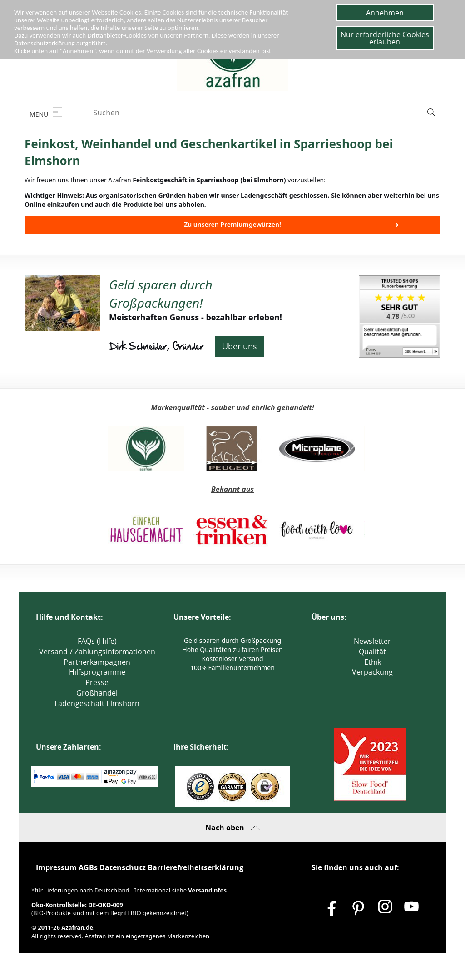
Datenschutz (123, 867)
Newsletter (372, 641)
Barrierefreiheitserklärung (195, 867)
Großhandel (97, 693)
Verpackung (372, 672)
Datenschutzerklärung (47, 43)
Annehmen (385, 13)
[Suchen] (265, 113)
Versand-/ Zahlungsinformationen (97, 652)
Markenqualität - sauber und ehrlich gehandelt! (232, 407)
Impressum (56, 867)
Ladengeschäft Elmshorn (97, 703)
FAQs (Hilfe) (97, 641)
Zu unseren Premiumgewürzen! (232, 224)
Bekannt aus (232, 489)
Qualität (372, 652)
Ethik (373, 662)
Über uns (240, 346)
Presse (97, 682)
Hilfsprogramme (97, 672)
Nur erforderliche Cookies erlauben (385, 38)
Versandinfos (207, 890)
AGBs (88, 867)
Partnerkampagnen (97, 662)
